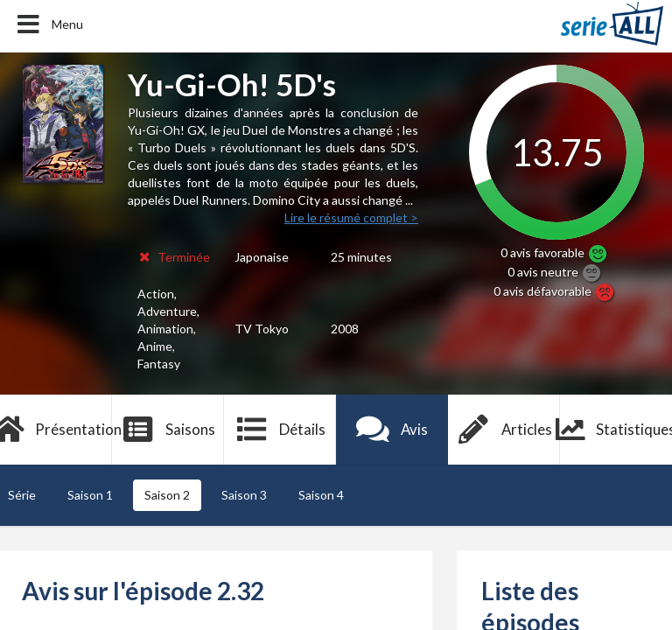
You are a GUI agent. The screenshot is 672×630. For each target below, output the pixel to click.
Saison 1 (90, 495)
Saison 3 (244, 495)
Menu (49, 24)
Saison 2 (167, 495)
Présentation (56, 430)
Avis (392, 430)
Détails (280, 430)
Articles (504, 430)
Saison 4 (321, 495)
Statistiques (616, 430)
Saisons (168, 430)
